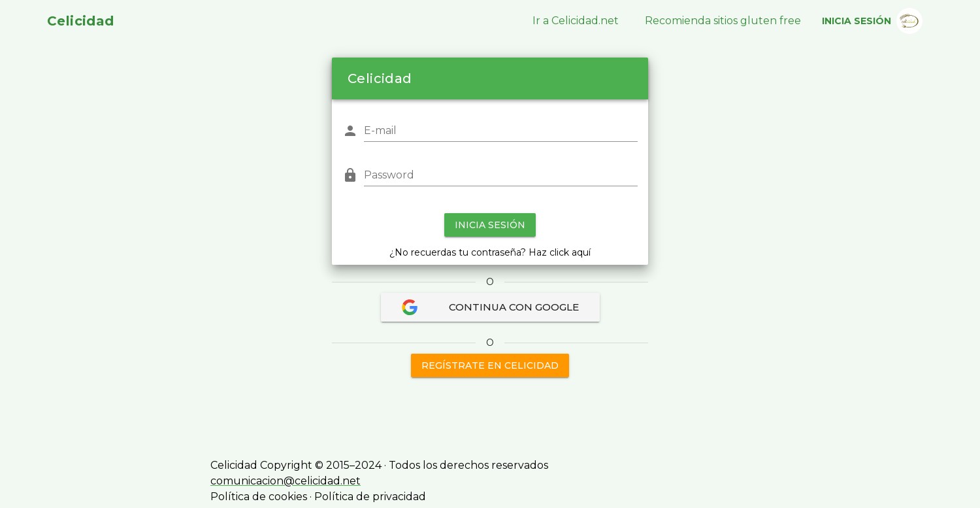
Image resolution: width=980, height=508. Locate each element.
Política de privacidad (370, 497)
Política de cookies (259, 497)
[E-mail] (501, 131)
